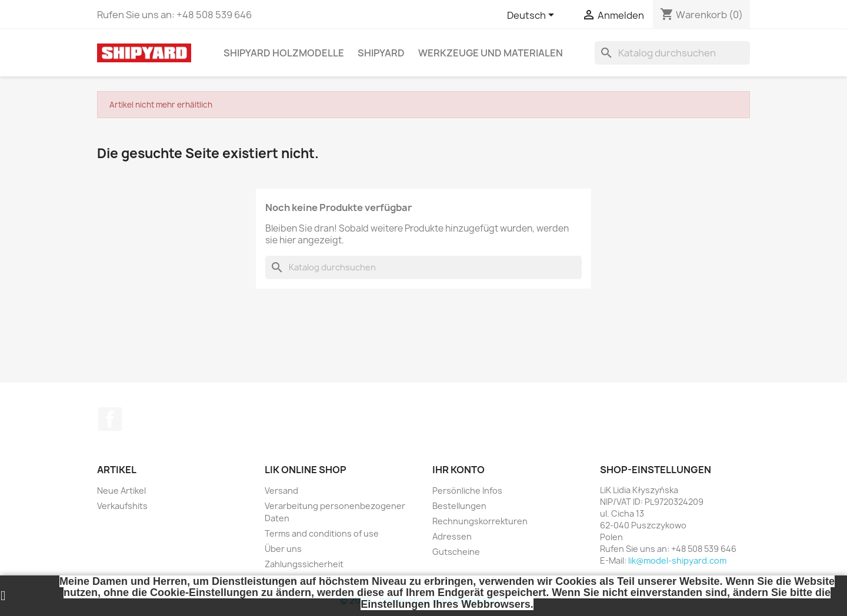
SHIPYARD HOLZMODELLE (284, 53)
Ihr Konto (458, 470)
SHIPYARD (381, 53)
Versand (281, 491)
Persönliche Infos (467, 491)
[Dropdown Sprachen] (533, 16)
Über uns (283, 549)
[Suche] (672, 53)
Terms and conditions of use (322, 533)
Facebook (110, 419)
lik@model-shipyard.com (677, 560)
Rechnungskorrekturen (480, 521)
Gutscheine (456, 552)
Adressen (452, 536)
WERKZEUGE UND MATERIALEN (491, 53)
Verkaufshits (122, 506)
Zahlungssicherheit (304, 564)
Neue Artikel (121, 491)
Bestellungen (459, 506)
